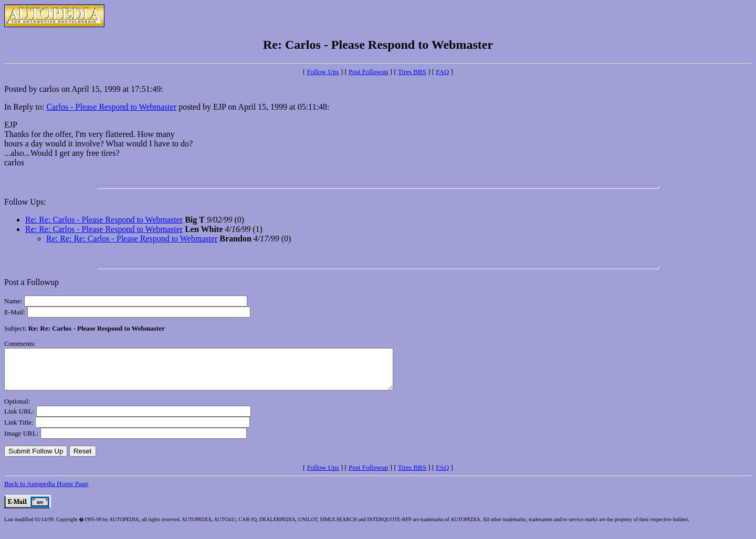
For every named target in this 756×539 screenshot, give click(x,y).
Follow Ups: (25, 202)
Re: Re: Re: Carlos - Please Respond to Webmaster (132, 239)
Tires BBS (412, 72)
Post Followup (369, 72)
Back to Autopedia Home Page (46, 492)
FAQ (442, 72)
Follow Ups (323, 72)
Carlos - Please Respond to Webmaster (111, 107)
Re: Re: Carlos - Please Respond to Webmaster (104, 220)
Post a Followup (31, 282)
